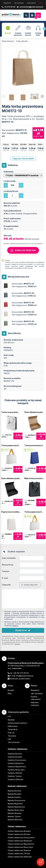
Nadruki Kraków (14, 797)
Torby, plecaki (22, 41)
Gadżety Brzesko (15, 757)
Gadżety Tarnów (15, 776)
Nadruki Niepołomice (16, 807)
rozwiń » (15, 626)
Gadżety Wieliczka (15, 779)
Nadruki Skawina (15, 813)
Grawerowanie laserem (17, 723)
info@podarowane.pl (25, 676)
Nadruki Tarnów (14, 816)
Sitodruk (11, 720)
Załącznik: (6, 585)
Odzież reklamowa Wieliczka (20, 857)
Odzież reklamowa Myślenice (20, 841)
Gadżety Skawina (15, 773)
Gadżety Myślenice (16, 763)
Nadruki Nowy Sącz (16, 810)
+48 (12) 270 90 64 (21, 673)
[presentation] (44, 29)
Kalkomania (12, 726)
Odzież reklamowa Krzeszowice (21, 838)
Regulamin (7, 3)
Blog (10, 693)
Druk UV (11, 733)
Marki (41, 3)
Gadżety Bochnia (15, 754)
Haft (9, 739)
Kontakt (11, 690)
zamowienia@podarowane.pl (31, 7)
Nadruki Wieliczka (15, 820)
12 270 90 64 (10, 7)
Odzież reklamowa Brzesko (19, 831)
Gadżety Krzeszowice (17, 760)
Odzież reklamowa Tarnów (19, 853)
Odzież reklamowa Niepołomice (21, 844)
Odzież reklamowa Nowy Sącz (20, 847)
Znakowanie (31, 3)
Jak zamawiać (19, 3)
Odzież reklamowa (17, 826)
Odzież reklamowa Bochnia (19, 834)
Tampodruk (13, 729)
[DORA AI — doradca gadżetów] (40, 862)
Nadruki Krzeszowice (16, 800)
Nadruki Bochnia (14, 791)
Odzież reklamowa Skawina (19, 850)
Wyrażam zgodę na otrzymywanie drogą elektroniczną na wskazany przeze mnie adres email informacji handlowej (24, 624)
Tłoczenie (12, 736)
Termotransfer (14, 742)
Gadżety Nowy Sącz (16, 770)
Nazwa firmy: (8, 565)
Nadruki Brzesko (15, 794)
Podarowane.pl (8, 41)
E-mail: (5, 578)
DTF (9, 717)
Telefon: (6, 571)
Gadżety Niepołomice (17, 767)
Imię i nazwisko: (9, 558)
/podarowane (24, 679)
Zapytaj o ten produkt (23, 159)
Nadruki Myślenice (15, 804)
